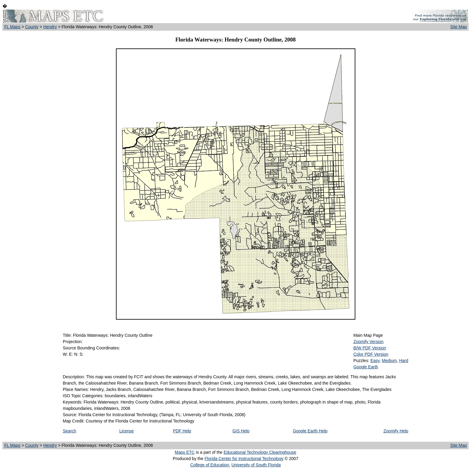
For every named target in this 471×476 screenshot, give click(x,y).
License (126, 431)
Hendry (50, 27)
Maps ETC (185, 452)
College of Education (210, 465)
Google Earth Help (310, 431)
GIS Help (241, 431)
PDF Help (182, 431)
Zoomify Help (396, 431)
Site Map (459, 27)
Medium (389, 361)
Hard (404, 361)
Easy (375, 361)
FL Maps (12, 27)
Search (69, 431)
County (32, 27)
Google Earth (366, 367)
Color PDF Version (371, 354)
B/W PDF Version (370, 348)
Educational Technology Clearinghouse (260, 452)
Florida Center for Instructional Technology (244, 459)
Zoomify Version (368, 342)
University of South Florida (256, 465)
